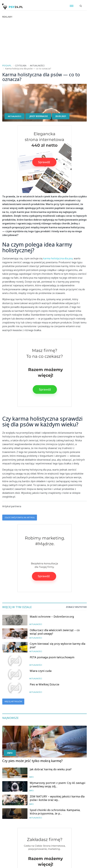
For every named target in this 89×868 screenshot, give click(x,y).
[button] (81, 4)
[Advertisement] (44, 41)
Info (10, 753)
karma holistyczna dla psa (58, 258)
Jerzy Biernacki (39, 116)
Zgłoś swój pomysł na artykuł (20, 518)
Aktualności (15, 116)
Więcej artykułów (13, 701)
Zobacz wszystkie (76, 607)
